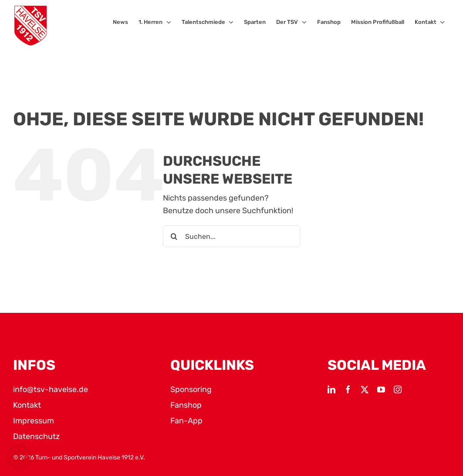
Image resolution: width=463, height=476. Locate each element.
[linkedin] (331, 389)
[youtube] (381, 389)
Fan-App (186, 421)
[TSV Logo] (30, 26)
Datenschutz (36, 436)
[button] (19, 457)
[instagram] (398, 389)
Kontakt (27, 405)
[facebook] (348, 389)
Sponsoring (191, 389)
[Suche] (174, 236)
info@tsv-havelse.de (51, 389)
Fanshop (186, 405)
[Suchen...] (231, 236)
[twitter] (365, 389)
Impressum (34, 421)
